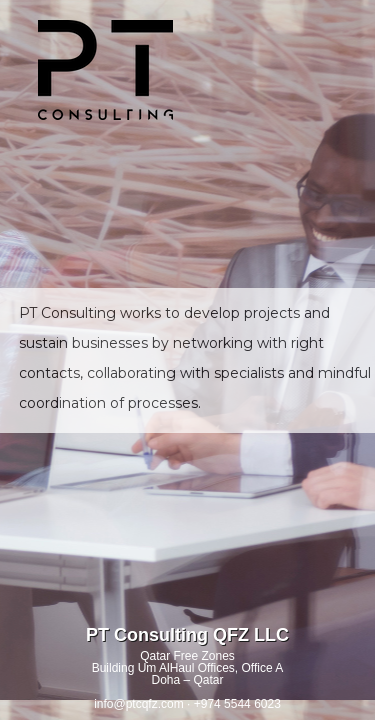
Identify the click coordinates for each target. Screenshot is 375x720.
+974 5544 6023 (237, 704)
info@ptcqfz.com (139, 704)
